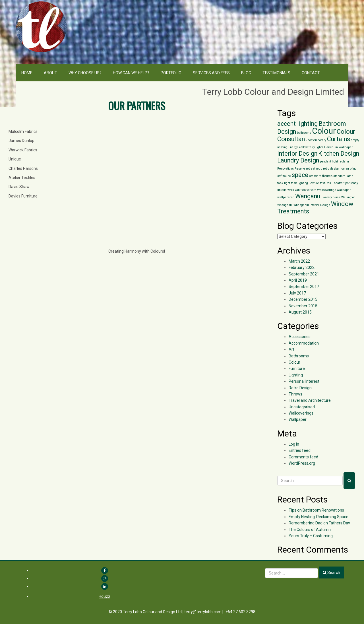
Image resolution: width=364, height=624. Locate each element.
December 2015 (303, 299)
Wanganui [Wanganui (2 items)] (309, 196)
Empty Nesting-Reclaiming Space (318, 517)
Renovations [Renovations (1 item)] (286, 169)
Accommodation (304, 343)
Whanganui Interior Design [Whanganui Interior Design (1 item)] (312, 205)
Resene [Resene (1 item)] (300, 169)
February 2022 (302, 267)
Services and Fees (211, 73)
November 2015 (303, 306)
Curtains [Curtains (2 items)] (339, 139)
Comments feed (303, 457)
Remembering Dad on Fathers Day (319, 523)
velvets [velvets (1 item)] (311, 190)
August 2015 (300, 312)
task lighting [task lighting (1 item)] (299, 183)
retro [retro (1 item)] (319, 169)
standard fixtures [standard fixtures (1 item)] (321, 176)
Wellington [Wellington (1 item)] (348, 197)
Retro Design (300, 388)
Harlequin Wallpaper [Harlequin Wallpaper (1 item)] (338, 147)
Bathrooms (299, 356)
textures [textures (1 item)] (325, 183)
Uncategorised (302, 407)
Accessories (300, 337)
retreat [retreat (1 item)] (311, 169)
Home (27, 73)
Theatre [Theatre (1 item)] (337, 183)
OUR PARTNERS (137, 105)
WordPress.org (302, 463)
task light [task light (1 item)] (284, 183)
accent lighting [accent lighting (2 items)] (297, 124)
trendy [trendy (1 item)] (354, 183)
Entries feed (300, 450)
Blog (246, 73)
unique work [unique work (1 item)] (286, 190)
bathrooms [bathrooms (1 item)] (304, 133)
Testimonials (276, 73)
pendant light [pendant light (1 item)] (329, 161)
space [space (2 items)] (300, 175)
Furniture (297, 368)
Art (291, 349)
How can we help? (131, 73)
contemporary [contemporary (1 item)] (317, 140)
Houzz (105, 596)
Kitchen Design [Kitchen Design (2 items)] (339, 154)
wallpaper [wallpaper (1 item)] (344, 190)
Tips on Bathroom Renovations (316, 510)
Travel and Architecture (310, 400)
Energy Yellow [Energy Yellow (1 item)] (298, 147)
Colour (294, 362)
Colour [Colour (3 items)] (324, 131)
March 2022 (299, 261)
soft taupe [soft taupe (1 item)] (284, 176)
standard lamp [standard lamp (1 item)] (343, 176)
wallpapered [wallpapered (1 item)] (286, 197)
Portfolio (171, 73)
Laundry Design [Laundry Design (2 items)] (298, 160)
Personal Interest (304, 381)
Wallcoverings (301, 413)
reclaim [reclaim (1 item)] (344, 161)
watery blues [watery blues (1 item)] (332, 197)
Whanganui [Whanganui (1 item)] (285, 205)
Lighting (296, 375)
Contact (311, 73)
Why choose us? (85, 73)
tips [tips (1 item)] (346, 183)
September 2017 (304, 287)
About (50, 73)
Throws (295, 394)
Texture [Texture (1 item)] (314, 183)
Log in (294, 444)
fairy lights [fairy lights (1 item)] (316, 147)
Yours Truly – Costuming (311, 536)
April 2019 (298, 280)
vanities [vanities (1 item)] (300, 190)
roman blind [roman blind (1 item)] (349, 169)
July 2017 (297, 293)
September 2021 (304, 274)
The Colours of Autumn (310, 530)
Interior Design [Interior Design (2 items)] (297, 154)
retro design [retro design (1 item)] (331, 169)
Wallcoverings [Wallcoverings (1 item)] (327, 190)
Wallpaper (298, 419)
